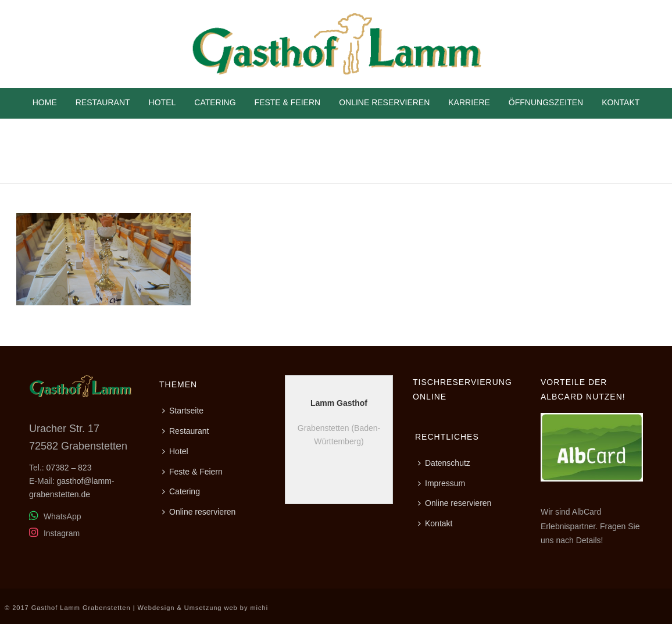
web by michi (246, 608)
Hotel (162, 102)
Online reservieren (384, 102)
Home (45, 102)
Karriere (469, 102)
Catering (215, 102)
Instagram (54, 533)
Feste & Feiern (288, 102)
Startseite (183, 411)
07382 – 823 (69, 468)
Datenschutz (444, 463)
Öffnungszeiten (546, 102)
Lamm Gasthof (339, 403)
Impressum (442, 483)
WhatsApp (55, 516)
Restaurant (103, 102)
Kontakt (621, 102)
